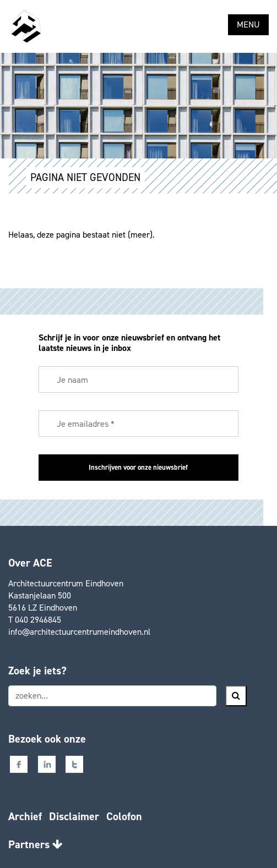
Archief (25, 816)
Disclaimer (74, 816)
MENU (248, 24)
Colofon (124, 816)
